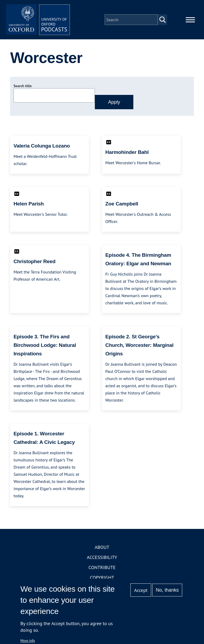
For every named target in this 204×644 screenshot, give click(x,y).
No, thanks (167, 590)
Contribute (102, 567)
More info (28, 641)
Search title (23, 86)
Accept (141, 590)
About (102, 547)
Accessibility (102, 557)
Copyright (102, 577)
